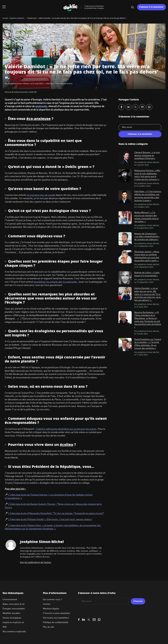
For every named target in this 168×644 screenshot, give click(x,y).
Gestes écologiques (12, 618)
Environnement (10, 599)
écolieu (67, 445)
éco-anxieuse (39, 119)
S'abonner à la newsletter (140, 134)
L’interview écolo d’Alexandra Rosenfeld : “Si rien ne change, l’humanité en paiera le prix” (56, 513)
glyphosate (41, 106)
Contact (47, 604)
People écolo (12, 60)
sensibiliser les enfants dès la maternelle (55, 282)
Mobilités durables (11, 613)
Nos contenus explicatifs (14, 632)
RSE (5, 627)
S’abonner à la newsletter (152, 7)
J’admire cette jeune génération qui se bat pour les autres (66, 429)
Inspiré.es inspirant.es (13, 622)
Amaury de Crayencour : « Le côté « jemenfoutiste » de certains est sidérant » (147, 237)
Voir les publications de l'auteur (36, 562)
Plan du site (48, 627)
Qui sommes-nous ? (52, 599)
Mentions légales (51, 609)
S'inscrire (138, 601)
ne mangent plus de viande (41, 195)
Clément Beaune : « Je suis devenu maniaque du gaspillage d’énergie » (147, 155)
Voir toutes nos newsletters (56, 618)
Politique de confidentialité (56, 622)
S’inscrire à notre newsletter (57, 613)
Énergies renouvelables (14, 609)
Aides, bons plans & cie (14, 604)
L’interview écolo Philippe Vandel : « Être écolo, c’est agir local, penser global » (50, 520)
